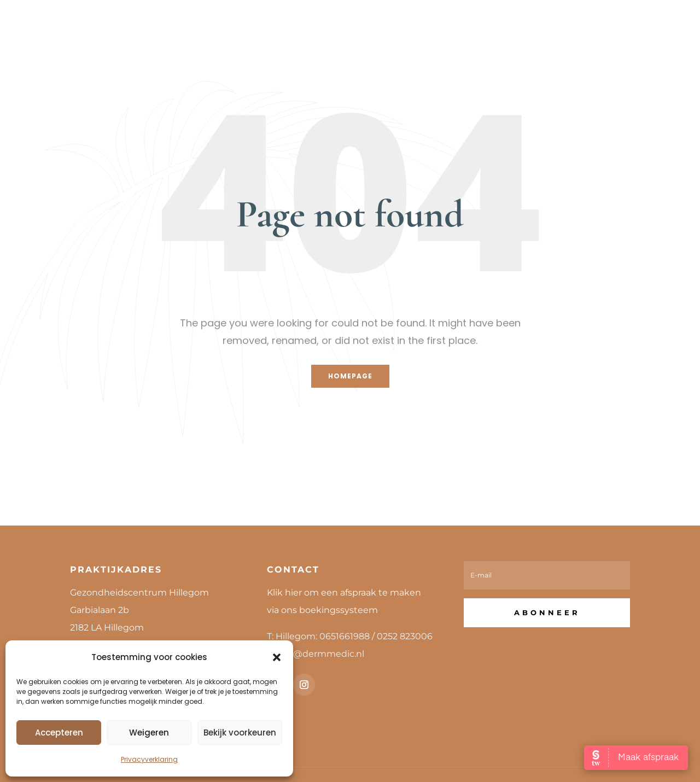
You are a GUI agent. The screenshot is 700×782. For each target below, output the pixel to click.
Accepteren (59, 733)
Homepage (350, 376)
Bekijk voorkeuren (240, 733)
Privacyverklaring (149, 759)
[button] (277, 657)
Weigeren (149, 733)
